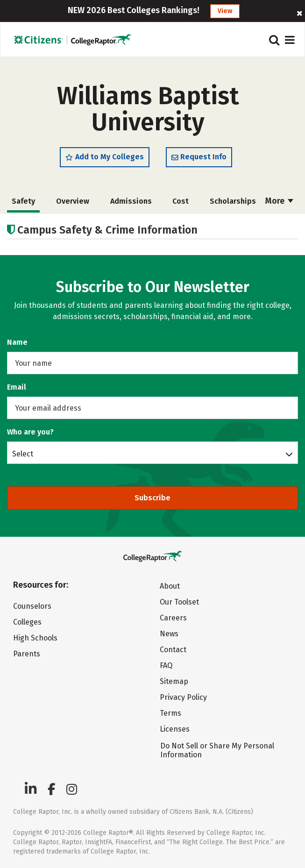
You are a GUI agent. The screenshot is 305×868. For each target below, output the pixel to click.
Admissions (131, 201)
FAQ (166, 665)
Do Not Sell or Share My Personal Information (217, 750)
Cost (181, 201)
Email (17, 387)
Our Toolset (179, 602)
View (225, 11)
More (279, 201)
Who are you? (30, 432)
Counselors (32, 606)
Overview (73, 201)
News (169, 634)
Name (17, 342)
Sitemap (174, 681)
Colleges (27, 622)
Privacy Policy (183, 697)
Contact (173, 650)
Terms (170, 713)
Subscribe (152, 498)
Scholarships (233, 201)
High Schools (35, 638)
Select (23, 454)
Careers (173, 618)
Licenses (175, 729)
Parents (27, 654)
